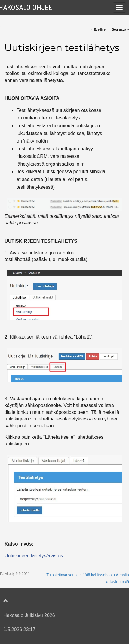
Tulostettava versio (62, 575)
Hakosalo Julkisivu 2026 (29, 615)
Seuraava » (120, 29)
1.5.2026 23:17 (19, 629)
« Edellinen (99, 29)
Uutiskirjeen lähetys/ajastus (34, 556)
